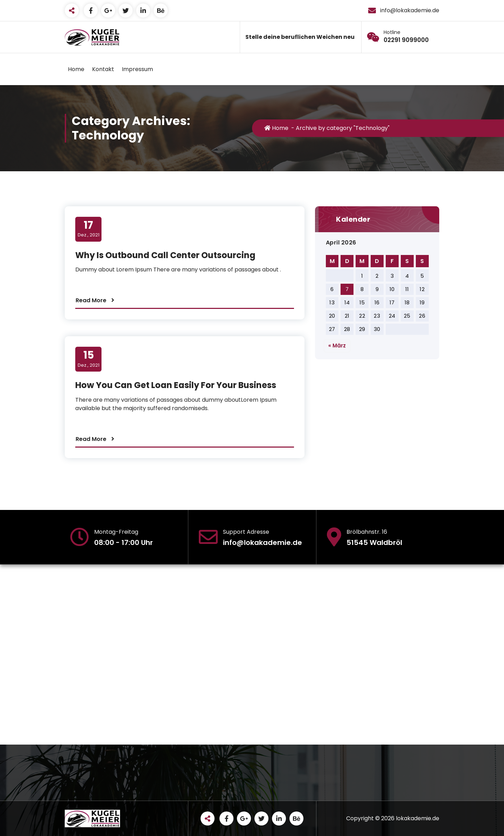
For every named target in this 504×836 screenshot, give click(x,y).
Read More (91, 300)
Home (76, 69)
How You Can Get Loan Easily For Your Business (176, 385)
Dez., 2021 (89, 229)
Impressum (137, 69)
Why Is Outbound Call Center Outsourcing (165, 255)
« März (337, 346)
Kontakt (103, 69)
